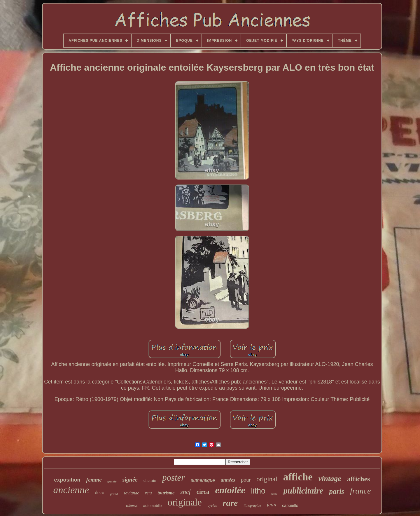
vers (148, 493)
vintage (330, 478)
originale (184, 502)
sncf (185, 492)
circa (203, 492)
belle (274, 494)
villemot (132, 505)
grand (114, 494)
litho (258, 491)
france (360, 491)
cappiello (290, 505)
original (267, 479)
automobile (153, 506)
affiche (298, 477)
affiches (359, 479)
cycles (212, 505)
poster (174, 478)
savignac (131, 493)
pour (246, 480)
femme (94, 480)
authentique (203, 480)
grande (112, 481)
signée (130, 480)
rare (230, 503)
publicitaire (303, 491)
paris (336, 491)
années (228, 480)
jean (272, 504)
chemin (150, 480)
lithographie (252, 505)
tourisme (166, 493)
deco (99, 493)
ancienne (71, 490)
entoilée (230, 490)
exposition (67, 480)
